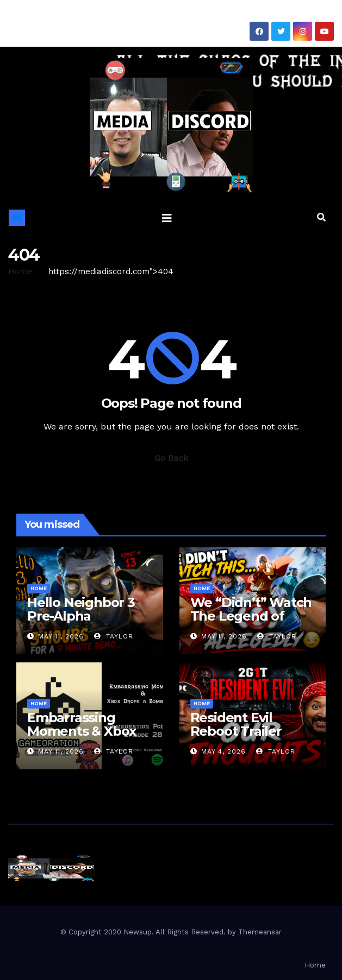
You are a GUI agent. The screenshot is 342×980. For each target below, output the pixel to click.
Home (20, 271)
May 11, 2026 (61, 636)
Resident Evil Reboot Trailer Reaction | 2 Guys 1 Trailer (249, 738)
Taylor (114, 636)
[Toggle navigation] (167, 218)
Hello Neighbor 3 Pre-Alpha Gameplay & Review (81, 623)
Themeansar (260, 932)
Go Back (171, 458)
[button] (321, 217)
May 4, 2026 (223, 751)
